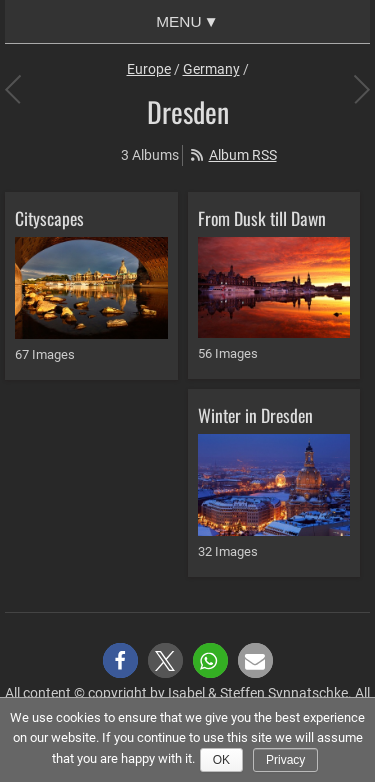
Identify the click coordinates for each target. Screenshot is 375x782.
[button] (120, 660)
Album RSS (243, 155)
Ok (221, 760)
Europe (149, 69)
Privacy (285, 760)
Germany (211, 69)
